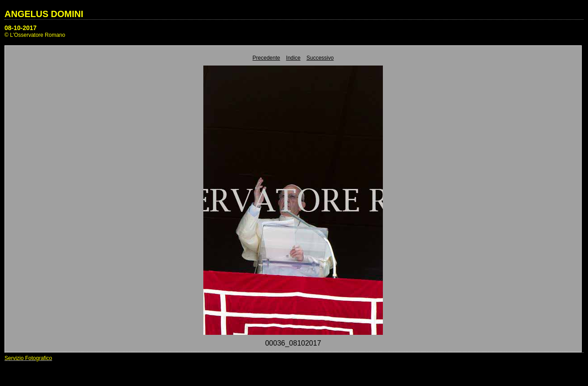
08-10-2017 (21, 28)
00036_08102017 (293, 343)
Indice (293, 58)
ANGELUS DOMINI (44, 14)
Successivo (320, 58)
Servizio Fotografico (28, 358)
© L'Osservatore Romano (35, 35)
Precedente (266, 58)
